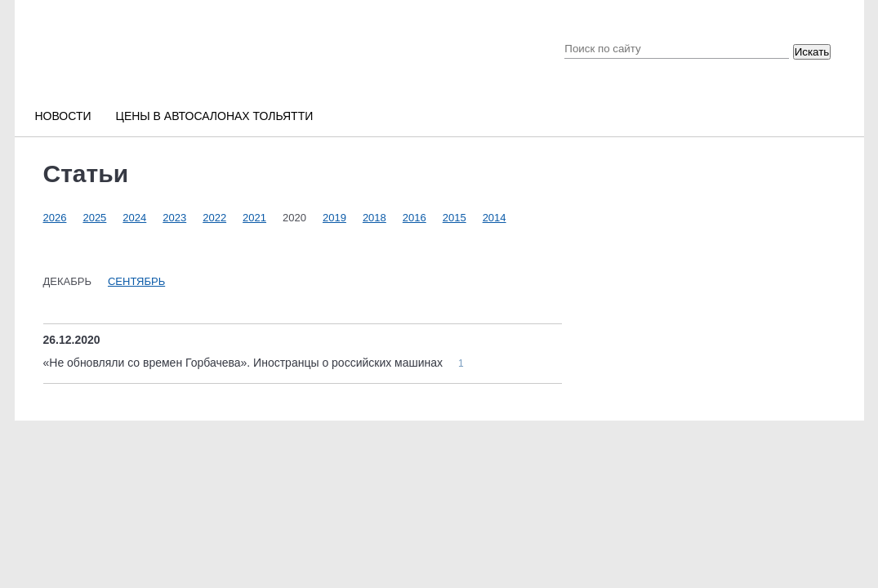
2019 (334, 218)
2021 (254, 218)
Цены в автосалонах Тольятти (215, 116)
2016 (414, 218)
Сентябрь (136, 281)
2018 (374, 218)
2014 (495, 218)
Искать (812, 52)
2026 (55, 218)
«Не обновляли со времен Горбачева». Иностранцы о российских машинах (245, 363)
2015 (455, 218)
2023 (174, 218)
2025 (94, 218)
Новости (63, 116)
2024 (134, 218)
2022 (214, 218)
